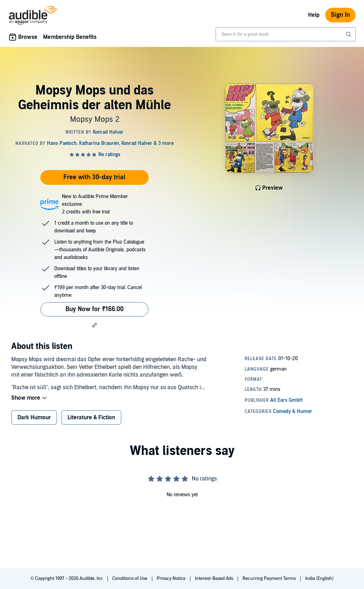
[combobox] (286, 34)
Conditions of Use (130, 579)
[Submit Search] (349, 34)
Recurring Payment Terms (270, 579)
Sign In (340, 15)
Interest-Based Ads (215, 579)
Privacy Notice (172, 579)
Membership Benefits (70, 37)
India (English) (319, 579)
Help (314, 15)
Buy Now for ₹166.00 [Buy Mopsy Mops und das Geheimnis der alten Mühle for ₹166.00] (94, 309)
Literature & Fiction (91, 418)
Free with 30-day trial (94, 177)
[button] (94, 325)
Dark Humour (34, 418)
